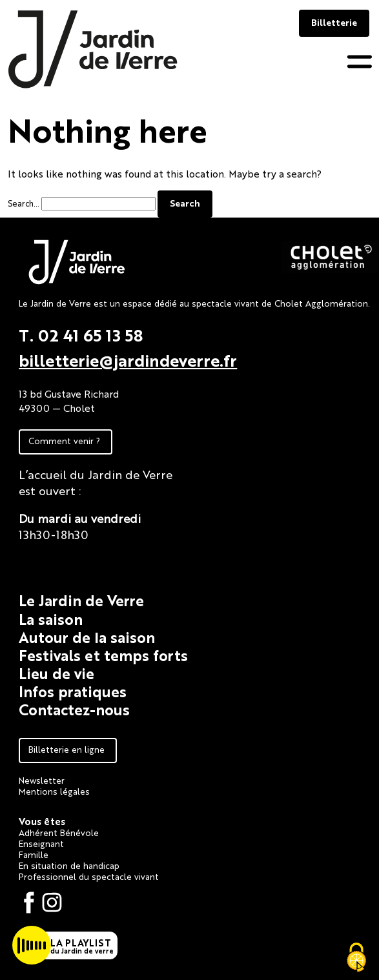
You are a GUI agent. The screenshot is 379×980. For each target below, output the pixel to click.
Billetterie (334, 22)
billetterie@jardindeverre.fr (128, 360)
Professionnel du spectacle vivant (89, 876)
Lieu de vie (56, 673)
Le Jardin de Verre (81, 600)
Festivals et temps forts (103, 655)
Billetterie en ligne (67, 749)
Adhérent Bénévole (59, 832)
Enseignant (41, 843)
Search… (24, 203)
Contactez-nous (74, 709)
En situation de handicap (69, 865)
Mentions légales (54, 791)
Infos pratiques (73, 691)
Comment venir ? (64, 440)
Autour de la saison (87, 637)
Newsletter (42, 780)
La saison (51, 619)
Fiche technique (63, 562)
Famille (34, 854)
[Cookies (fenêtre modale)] (356, 958)
